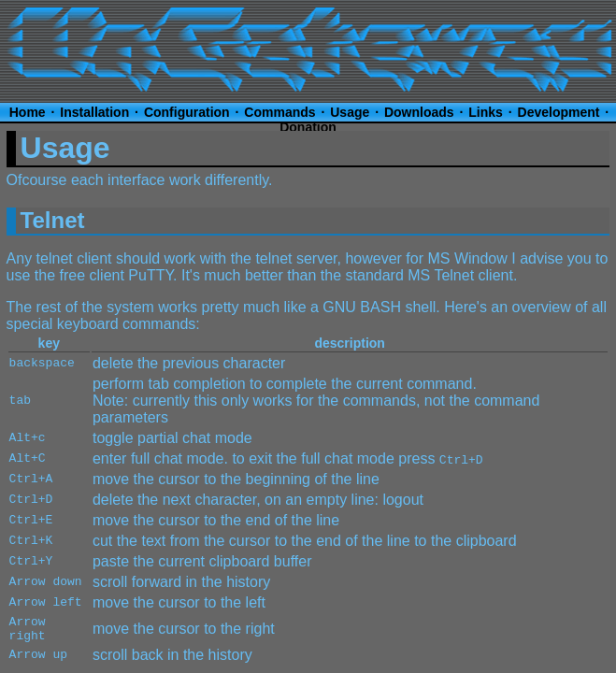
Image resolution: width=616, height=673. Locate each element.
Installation (94, 112)
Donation (308, 127)
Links (486, 112)
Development (559, 112)
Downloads (419, 112)
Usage (350, 112)
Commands (279, 112)
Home (28, 112)
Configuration (187, 112)
